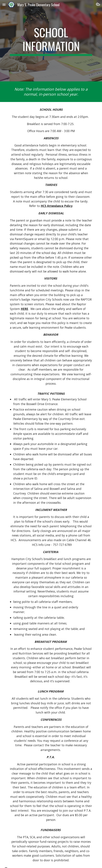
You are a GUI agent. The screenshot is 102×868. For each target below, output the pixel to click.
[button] (4, 5)
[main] (51, 41)
